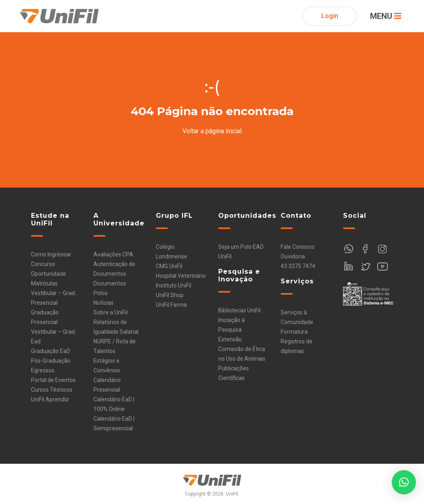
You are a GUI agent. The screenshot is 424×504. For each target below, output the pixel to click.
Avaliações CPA (113, 254)
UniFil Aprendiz (50, 399)
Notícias (103, 303)
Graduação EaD (51, 351)
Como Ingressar (51, 254)
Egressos (43, 370)
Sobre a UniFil (111, 312)
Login (330, 16)
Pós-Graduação (51, 361)
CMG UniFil (169, 266)
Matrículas (44, 283)
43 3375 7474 (298, 266)
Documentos (110, 283)
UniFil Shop (170, 295)
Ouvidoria (293, 256)
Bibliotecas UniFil (239, 310)
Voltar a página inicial (212, 131)
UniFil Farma (171, 305)
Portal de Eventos (53, 380)
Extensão (230, 339)
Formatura (294, 332)
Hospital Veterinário (181, 276)
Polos (100, 293)
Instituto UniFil (174, 285)
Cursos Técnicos (52, 390)
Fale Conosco (298, 247)
